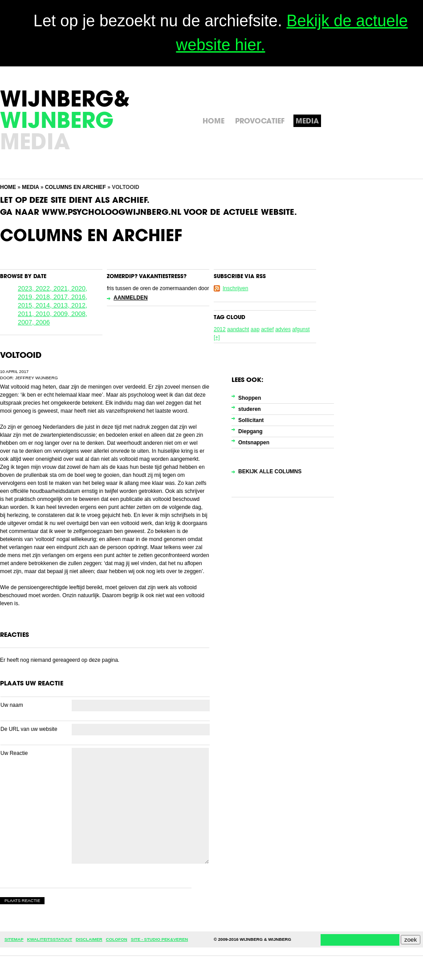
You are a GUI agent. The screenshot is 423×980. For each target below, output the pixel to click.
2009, (62, 314)
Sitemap (14, 939)
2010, (45, 314)
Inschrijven (235, 288)
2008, (79, 314)
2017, (62, 297)
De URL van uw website (29, 729)
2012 (220, 329)
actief (267, 329)
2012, (79, 305)
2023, (27, 288)
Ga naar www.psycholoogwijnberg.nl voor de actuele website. (148, 213)
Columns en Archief (75, 187)
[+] (217, 337)
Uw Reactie (14, 753)
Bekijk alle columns (270, 472)
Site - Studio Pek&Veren (159, 939)
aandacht (238, 329)
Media (30, 187)
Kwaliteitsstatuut (50, 939)
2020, (79, 288)
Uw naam (12, 705)
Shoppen (250, 398)
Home (8, 187)
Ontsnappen (254, 443)
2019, (27, 297)
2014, (45, 305)
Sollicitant (251, 420)
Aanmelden (131, 298)
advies (283, 329)
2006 (43, 322)
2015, (27, 305)
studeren (250, 409)
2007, (27, 322)
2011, (27, 314)
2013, (62, 305)
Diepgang (250, 431)
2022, (45, 288)
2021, (62, 288)
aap (255, 329)
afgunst (301, 329)
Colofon (117, 939)
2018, (45, 297)
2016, (79, 297)
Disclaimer (89, 939)
